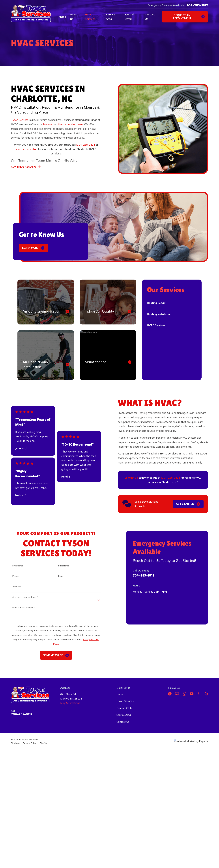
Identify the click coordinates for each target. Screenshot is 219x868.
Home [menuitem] (62, 17)
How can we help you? (19, 608)
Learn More (33, 248)
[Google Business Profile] (177, 694)
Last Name (60, 566)
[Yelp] (206, 694)
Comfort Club (124, 708)
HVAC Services (125, 701)
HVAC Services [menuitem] (90, 17)
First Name (13, 566)
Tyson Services (20, 120)
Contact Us (123, 722)
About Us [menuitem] (74, 17)
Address (12, 587)
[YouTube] (192, 694)
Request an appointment (189, 17)
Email (57, 576)
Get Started (192, 504)
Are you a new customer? (21, 597)
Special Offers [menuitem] (129, 17)
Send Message (52, 655)
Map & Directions (70, 703)
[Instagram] (184, 694)
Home (120, 694)
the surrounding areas (70, 124)
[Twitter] (199, 694)
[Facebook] (170, 694)
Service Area (124, 715)
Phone (11, 576)
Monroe (48, 124)
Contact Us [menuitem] (150, 17)
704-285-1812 (197, 5)
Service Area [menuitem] (110, 17)
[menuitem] (15, 743)
